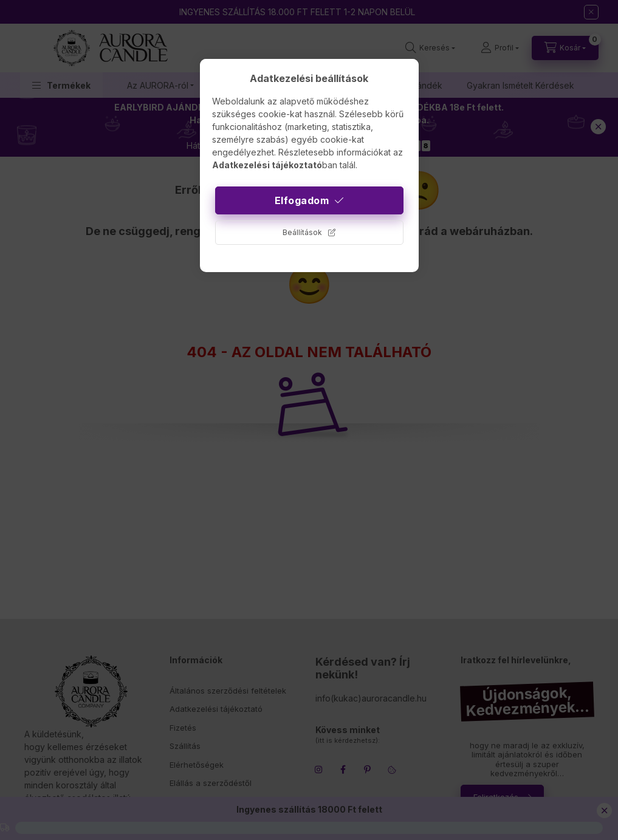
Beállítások (302, 232)
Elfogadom (302, 200)
